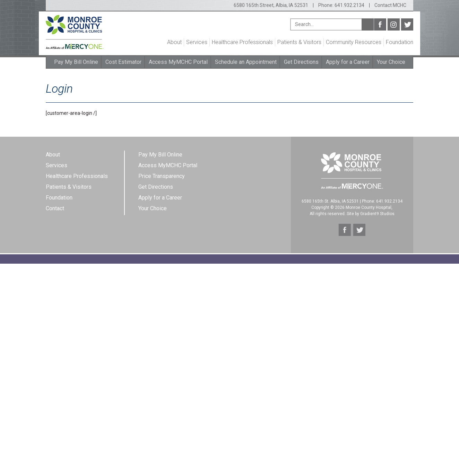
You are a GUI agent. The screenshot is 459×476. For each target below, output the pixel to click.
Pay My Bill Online (76, 62)
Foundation (400, 42)
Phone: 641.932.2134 (341, 5)
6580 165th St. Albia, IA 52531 (330, 201)
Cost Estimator (123, 62)
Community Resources (354, 42)
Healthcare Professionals (242, 42)
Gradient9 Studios (377, 214)
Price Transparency (162, 176)
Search (368, 24)
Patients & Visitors (299, 42)
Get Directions (301, 62)
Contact (55, 208)
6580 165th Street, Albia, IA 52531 (271, 5)
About (174, 42)
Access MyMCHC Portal (178, 62)
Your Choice (391, 62)
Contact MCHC (390, 5)
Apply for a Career (348, 62)
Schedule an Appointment (246, 62)
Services (197, 42)
